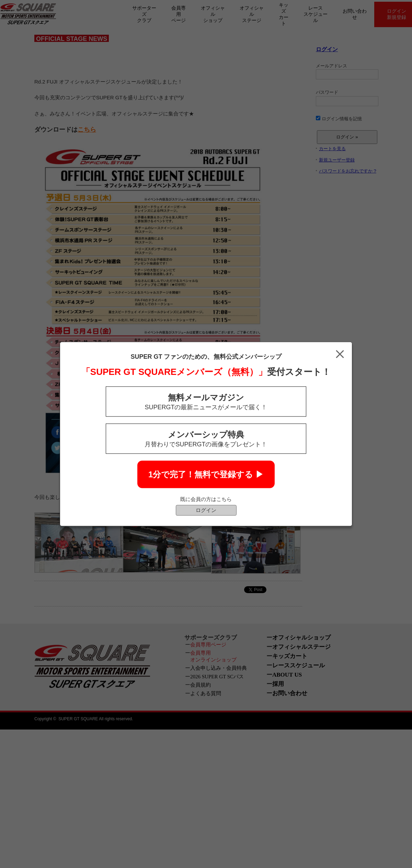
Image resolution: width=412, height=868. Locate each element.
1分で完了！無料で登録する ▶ (206, 474)
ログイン (206, 510)
